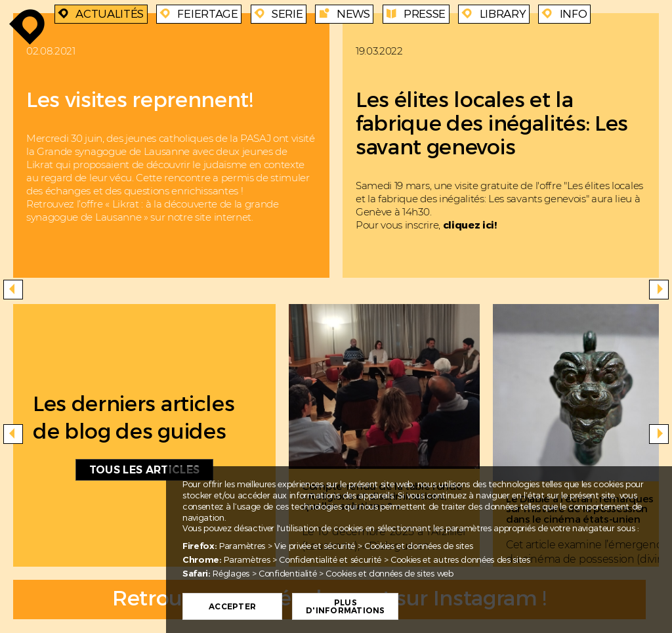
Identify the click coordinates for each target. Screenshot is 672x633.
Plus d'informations (345, 607)
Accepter (232, 607)
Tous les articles (144, 470)
